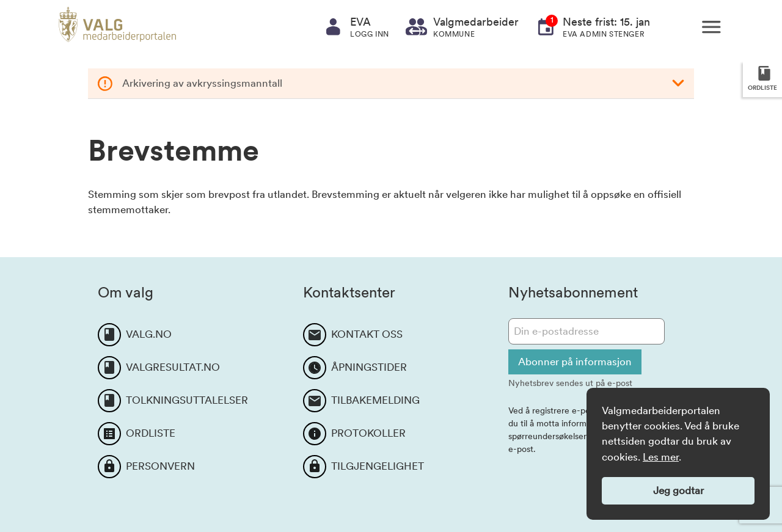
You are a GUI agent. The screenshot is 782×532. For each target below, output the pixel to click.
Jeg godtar (678, 490)
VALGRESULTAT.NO (173, 367)
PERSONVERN (160, 466)
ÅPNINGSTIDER (369, 367)
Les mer (661, 457)
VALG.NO (149, 334)
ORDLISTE (151, 433)
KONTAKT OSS (367, 334)
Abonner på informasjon (575, 362)
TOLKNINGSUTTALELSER (187, 400)
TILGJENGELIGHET (378, 466)
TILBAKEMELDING (375, 400)
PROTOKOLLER (368, 433)
